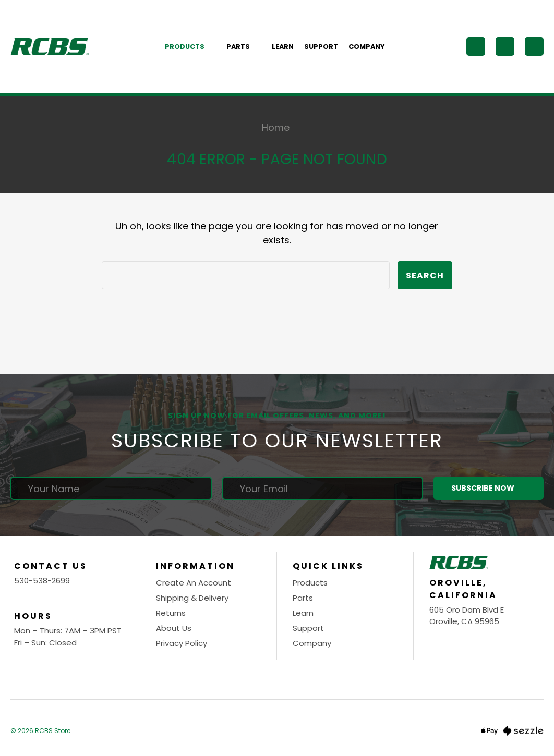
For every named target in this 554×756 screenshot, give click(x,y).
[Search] (476, 46)
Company (366, 47)
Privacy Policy (182, 643)
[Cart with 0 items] (534, 46)
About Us (174, 628)
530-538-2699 (42, 581)
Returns (171, 613)
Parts (244, 47)
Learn (283, 47)
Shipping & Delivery (192, 598)
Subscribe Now (488, 488)
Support (321, 47)
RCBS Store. (53, 731)
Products (190, 47)
